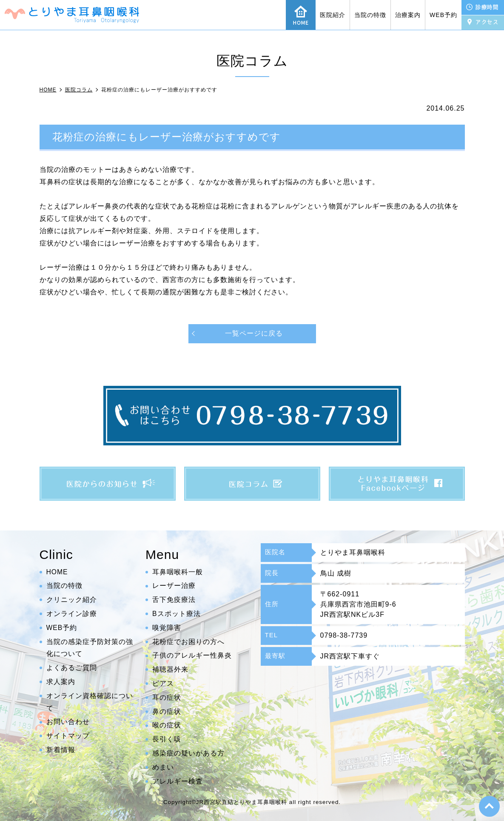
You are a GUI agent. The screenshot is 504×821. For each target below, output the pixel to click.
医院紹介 (333, 15)
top (489, 806)
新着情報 (61, 750)
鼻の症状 (167, 711)
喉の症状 (167, 725)
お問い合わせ (68, 722)
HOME (57, 572)
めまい (163, 767)
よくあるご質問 (72, 668)
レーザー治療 (174, 586)
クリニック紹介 (72, 600)
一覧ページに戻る (254, 333)
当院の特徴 (370, 15)
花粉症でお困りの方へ (188, 642)
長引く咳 (167, 739)
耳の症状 (167, 697)
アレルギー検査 (178, 781)
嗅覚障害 (167, 628)
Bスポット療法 (177, 614)
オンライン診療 (72, 614)
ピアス (163, 683)
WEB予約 (443, 15)
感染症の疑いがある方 (188, 753)
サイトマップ (68, 736)
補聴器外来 (170, 669)
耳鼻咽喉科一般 (178, 572)
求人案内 (61, 682)
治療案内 (408, 15)
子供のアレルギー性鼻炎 (192, 655)
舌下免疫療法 (174, 600)
